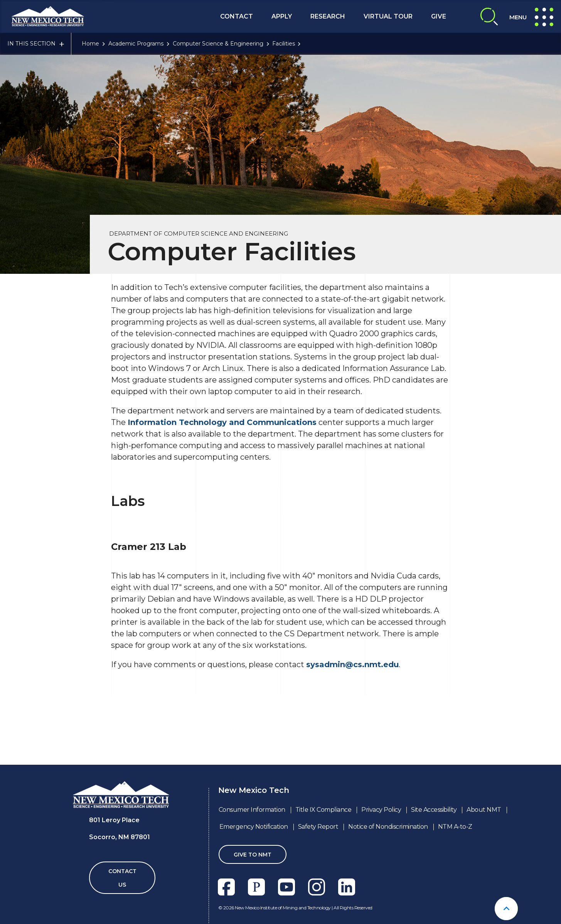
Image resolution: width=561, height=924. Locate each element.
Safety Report (318, 827)
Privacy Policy (381, 810)
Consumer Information (252, 810)
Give (439, 16)
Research (328, 16)
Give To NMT (253, 855)
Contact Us (122, 878)
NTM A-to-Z (455, 827)
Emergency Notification (254, 827)
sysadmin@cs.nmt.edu (352, 664)
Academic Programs (136, 44)
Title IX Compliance (323, 810)
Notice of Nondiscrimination (388, 827)
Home (90, 44)
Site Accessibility (434, 810)
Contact (237, 16)
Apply (282, 16)
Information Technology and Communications (222, 422)
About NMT (484, 810)
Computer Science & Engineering (218, 44)
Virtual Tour (388, 16)
